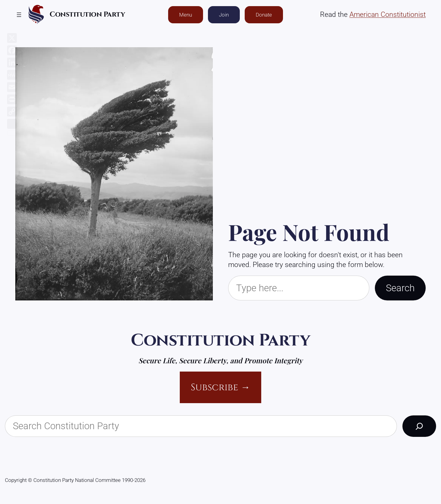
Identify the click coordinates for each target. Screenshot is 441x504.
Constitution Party (87, 15)
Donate (264, 15)
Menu (186, 15)
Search (400, 288)
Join (224, 15)
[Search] (419, 426)
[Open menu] (19, 15)
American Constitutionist (388, 15)
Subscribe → (221, 387)
